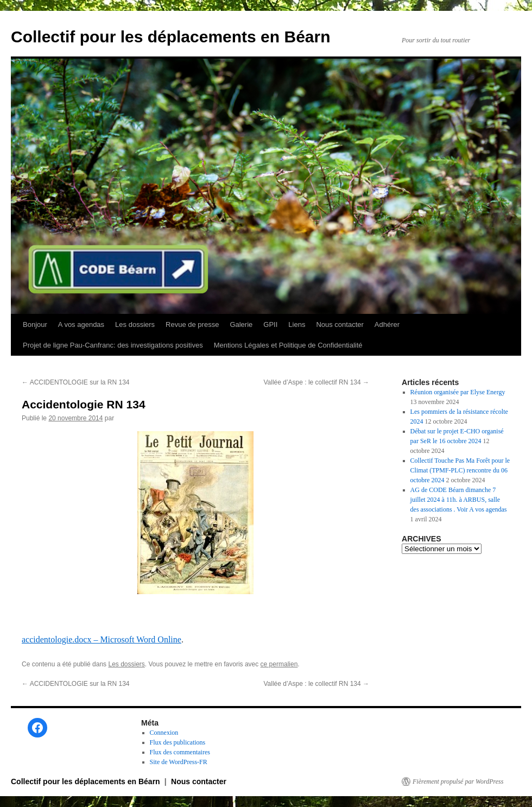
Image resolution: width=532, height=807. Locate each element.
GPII (270, 324)
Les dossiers (135, 324)
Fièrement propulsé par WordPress (458, 781)
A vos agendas (81, 324)
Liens (297, 324)
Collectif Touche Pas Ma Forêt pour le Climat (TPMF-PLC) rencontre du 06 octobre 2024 (460, 470)
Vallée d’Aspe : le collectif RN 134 (316, 382)
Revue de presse (192, 324)
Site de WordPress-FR (179, 762)
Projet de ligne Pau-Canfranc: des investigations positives (113, 345)
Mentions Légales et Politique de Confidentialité (288, 345)
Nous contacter (340, 324)
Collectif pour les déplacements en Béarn (171, 37)
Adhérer (387, 324)
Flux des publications (178, 742)
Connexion (164, 733)
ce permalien (279, 664)
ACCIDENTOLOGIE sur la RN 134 (76, 382)
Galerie (241, 324)
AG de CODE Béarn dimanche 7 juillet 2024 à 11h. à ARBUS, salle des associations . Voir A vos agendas (459, 500)
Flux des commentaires (180, 752)
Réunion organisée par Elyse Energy (458, 392)
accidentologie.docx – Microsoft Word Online (102, 639)
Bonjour (35, 324)
